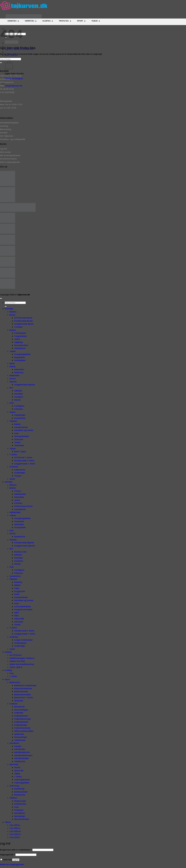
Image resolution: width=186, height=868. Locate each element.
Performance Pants (23, 506)
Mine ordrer (5, 152)
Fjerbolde (19, 701)
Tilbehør (13, 421)
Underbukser (20, 643)
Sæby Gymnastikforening (22, 664)
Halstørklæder (21, 427)
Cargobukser (20, 336)
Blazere (13, 312)
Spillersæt (19, 734)
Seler (17, 613)
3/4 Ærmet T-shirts (23, 458)
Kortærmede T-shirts (24, 461)
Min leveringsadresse (10, 155)
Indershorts (20, 470)
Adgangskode (7, 855)
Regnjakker (20, 357)
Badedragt (19, 789)
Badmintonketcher (23, 689)
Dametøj (13, 21)
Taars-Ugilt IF (16, 667)
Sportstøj (14, 764)
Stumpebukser (21, 345)
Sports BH (19, 771)
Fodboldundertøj (22, 728)
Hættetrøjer (20, 415)
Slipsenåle (19, 619)
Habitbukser (20, 494)
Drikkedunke (20, 804)
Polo (12, 531)
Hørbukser (19, 497)
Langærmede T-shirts (25, 464)
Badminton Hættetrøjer (25, 685)
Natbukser (19, 369)
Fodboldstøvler (21, 722)
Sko (11, 388)
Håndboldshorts (22, 752)
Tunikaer (18, 327)
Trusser (18, 476)
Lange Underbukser (23, 640)
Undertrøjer (20, 473)
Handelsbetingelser (9, 123)
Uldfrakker (19, 525)
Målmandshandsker (24, 731)
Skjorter (13, 382)
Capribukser (20, 333)
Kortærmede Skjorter (24, 543)
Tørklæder (19, 445)
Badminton (15, 682)
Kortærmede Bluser (24, 321)
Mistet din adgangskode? (12, 864)
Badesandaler (21, 792)
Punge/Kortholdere (23, 610)
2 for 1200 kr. (15, 834)
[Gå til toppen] (1, 298)
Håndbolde (20, 749)
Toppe (13, 449)
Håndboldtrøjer (21, 758)
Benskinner (20, 707)
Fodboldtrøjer (21, 725)
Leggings (19, 342)
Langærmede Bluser (24, 324)
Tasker (17, 442)
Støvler (17, 400)
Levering (4, 126)
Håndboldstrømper (23, 755)
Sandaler (19, 394)
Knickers (18, 503)
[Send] (1, 63)
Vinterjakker (20, 360)
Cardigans (19, 406)
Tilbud (96, 21)
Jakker (13, 351)
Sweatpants (20, 348)
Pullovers (19, 409)
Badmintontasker (23, 695)
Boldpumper (20, 801)
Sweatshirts (20, 418)
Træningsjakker (22, 783)
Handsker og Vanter (24, 430)
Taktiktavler (20, 740)
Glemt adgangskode (10, 162)
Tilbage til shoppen (14, 79)
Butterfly (18, 582)
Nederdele (14, 376)
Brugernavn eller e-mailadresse (16, 850)
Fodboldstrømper (23, 719)
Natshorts (19, 373)
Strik (12, 403)
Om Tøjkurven (7, 136)
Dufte (17, 594)
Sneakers (19, 397)
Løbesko (18, 391)
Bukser (13, 330)
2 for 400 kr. (15, 825)
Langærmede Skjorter (25, 385)
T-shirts (13, 455)
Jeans (17, 339)
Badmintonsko (21, 692)
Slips (16, 616)
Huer (16, 433)
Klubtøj (48, 21)
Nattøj (12, 367)
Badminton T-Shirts (24, 698)
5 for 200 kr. (15, 837)
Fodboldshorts (21, 716)
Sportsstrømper (22, 819)
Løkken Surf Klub (17, 661)
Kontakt (4, 133)
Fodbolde (19, 713)
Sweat (12, 412)
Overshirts (19, 521)
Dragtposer (20, 591)
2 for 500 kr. (15, 828)
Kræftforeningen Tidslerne (22, 658)
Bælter (17, 424)
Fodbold (13, 704)
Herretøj (31, 21)
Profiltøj (65, 21)
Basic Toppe (20, 452)
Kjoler (12, 363)
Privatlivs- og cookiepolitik (13, 139)
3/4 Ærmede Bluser (23, 318)
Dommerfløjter (21, 710)
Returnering (6, 129)
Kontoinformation (8, 159)
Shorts (13, 379)
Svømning (14, 786)
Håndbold (14, 743)
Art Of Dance (15, 655)
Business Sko (20, 552)
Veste (12, 479)
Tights (17, 774)
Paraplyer (19, 810)
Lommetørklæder (23, 607)
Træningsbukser (22, 780)
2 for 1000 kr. (15, 831)
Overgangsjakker (22, 354)
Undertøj (14, 467)
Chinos (18, 491)
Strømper (19, 439)
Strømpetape (21, 737)
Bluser (12, 315)
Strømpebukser (22, 436)
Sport (81, 21)
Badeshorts (20, 537)
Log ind (3, 149)
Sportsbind (19, 813)
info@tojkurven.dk (14, 86)
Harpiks (18, 746)
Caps (17, 588)
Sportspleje (20, 816)
